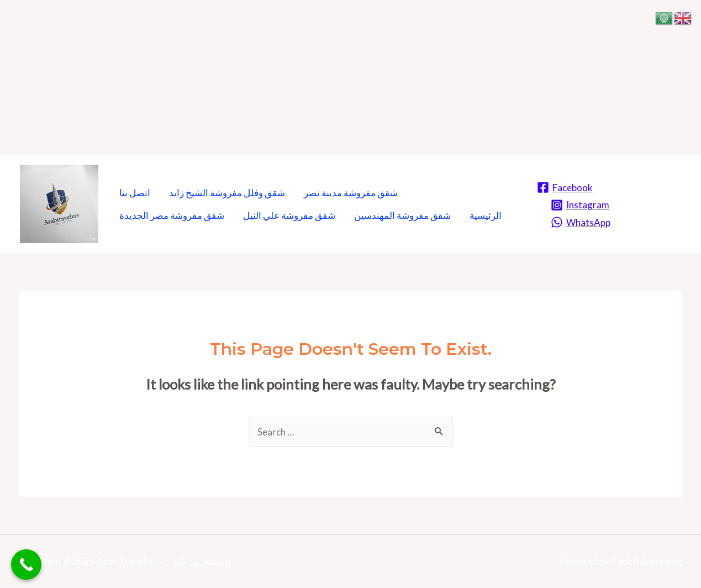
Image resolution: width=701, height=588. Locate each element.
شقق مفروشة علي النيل (289, 215)
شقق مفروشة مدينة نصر (351, 193)
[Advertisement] (331, 77)
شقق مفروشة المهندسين (402, 215)
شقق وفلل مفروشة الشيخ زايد (227, 193)
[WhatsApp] (581, 222)
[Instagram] (580, 205)
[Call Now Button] (26, 565)
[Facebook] (565, 187)
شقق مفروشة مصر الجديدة (172, 215)
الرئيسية (486, 215)
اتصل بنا (135, 193)
